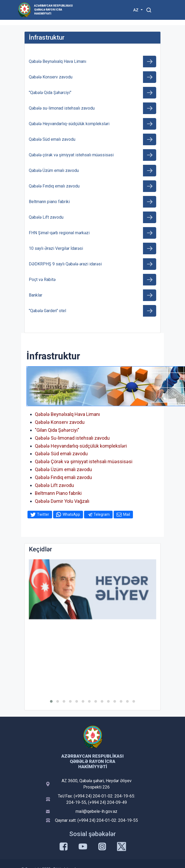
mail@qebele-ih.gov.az (96, 811)
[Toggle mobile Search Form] (149, 9)
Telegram (102, 514)
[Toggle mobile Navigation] (162, 10)
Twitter (43, 514)
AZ (136, 10)
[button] (51, 701)
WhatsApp (71, 514)
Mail (127, 514)
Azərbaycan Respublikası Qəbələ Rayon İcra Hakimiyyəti (53, 10)
